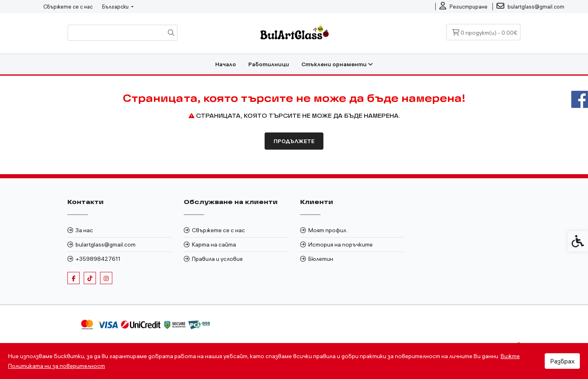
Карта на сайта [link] (214, 244)
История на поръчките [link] (341, 244)
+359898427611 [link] (98, 259)
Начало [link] (226, 64)
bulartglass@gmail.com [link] (106, 244)
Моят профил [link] (327, 230)
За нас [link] (84, 230)
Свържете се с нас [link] (68, 7)
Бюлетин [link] (321, 259)
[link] (463, 7)
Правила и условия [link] (217, 259)
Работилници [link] (269, 64)
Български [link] (116, 7)
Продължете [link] (294, 141)
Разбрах (562, 361)
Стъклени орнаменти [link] (337, 64)
